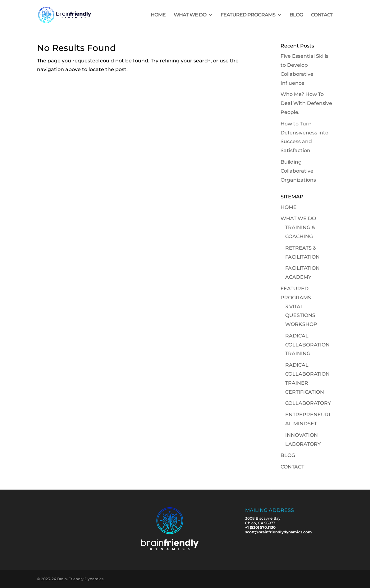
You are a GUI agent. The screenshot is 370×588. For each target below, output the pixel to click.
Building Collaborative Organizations (298, 171)
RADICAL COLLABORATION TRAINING (307, 345)
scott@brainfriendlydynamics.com (279, 532)
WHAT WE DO (190, 15)
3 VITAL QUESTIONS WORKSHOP (301, 316)
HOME (158, 15)
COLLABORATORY (308, 403)
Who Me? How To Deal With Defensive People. (306, 103)
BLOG (296, 15)
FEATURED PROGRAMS (248, 15)
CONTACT (322, 15)
